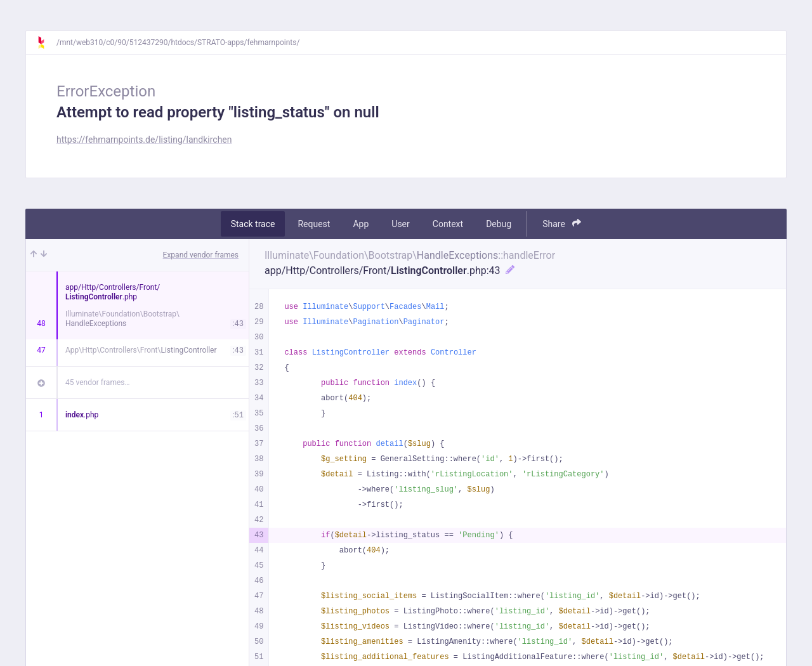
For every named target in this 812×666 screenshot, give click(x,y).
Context (448, 224)
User (400, 224)
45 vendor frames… (97, 382)
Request (314, 224)
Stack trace (253, 224)
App (361, 224)
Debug (499, 224)
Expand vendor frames (201, 255)
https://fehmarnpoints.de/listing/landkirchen (144, 140)
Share (562, 224)
